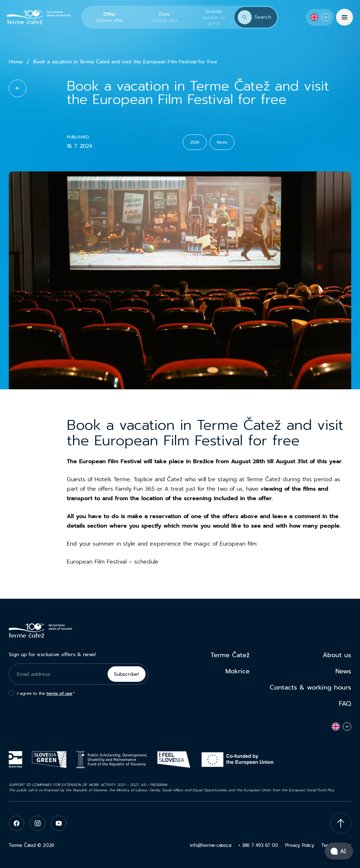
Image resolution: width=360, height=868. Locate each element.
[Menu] (345, 17)
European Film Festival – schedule (113, 562)
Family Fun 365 (135, 489)
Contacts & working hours (310, 687)
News (343, 671)
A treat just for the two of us (204, 489)
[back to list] (18, 88)
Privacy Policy (300, 845)
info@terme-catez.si (211, 845)
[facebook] (17, 823)
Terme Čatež (230, 655)
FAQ (345, 704)
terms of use (59, 693)
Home (16, 62)
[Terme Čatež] (39, 17)
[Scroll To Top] (341, 823)
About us (337, 655)
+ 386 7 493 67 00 (258, 845)
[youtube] (59, 823)
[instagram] (38, 823)
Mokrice (237, 671)
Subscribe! (126, 674)
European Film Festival (110, 461)
